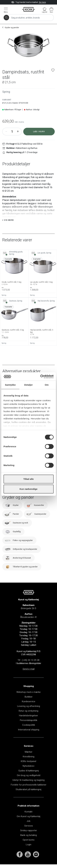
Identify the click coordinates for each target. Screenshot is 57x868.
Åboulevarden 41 (29, 617)
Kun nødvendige (29, 489)
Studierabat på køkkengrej (28, 789)
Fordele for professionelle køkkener (29, 785)
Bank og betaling (29, 835)
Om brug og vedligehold (29, 775)
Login (29, 845)
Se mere (42, 2)
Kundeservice (29, 701)
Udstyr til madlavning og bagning (28, 780)
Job (28, 821)
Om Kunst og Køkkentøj (28, 816)
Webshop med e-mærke (28, 692)
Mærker (29, 752)
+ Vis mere (8, 220)
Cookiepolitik (29, 725)
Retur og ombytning (28, 711)
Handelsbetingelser (28, 716)
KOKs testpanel (28, 761)
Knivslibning (29, 757)
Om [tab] (47, 385)
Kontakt (28, 812)
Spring (6, 92)
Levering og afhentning (29, 706)
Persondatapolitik (29, 720)
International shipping (29, 730)
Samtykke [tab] (10, 385)
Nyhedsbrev (28, 766)
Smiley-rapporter (29, 830)
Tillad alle (28, 479)
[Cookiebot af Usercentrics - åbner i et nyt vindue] (41, 377)
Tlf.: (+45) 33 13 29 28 (28, 660)
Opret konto (29, 840)
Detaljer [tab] (29, 385)
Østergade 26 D (28, 608)
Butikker (29, 697)
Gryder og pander (12, 28)
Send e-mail (29, 669)
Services (29, 826)
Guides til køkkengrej (29, 771)
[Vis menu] (6, 10)
